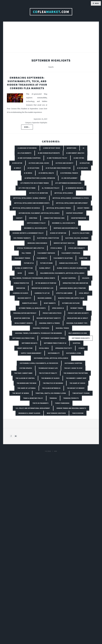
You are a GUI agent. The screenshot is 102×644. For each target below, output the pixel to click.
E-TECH (49, 451)
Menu (97, 3)
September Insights (30, 343)
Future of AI (29, 263)
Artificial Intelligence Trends (59, 208)
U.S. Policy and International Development (33, 408)
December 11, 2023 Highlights (64, 223)
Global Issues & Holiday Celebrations (72, 268)
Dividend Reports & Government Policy (28, 233)
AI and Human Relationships (49, 153)
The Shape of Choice (77, 383)
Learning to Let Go (42, 293)
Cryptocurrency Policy (36, 223)
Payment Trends (77, 308)
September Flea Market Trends (53, 338)
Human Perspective (21, 283)
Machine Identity (24, 298)
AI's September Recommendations (68, 183)
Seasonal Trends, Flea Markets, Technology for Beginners (39, 333)
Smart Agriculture (25, 348)
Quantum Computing (22, 318)
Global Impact (45, 268)
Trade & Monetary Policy (33, 398)
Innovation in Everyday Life (42, 288)
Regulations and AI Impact (78, 318)
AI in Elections (33, 168)
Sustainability (54, 353)
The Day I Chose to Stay (73, 368)
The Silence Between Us (51, 388)
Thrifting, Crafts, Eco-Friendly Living (51, 393)
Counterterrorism (79, 218)
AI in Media (28, 173)
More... (27, 127)
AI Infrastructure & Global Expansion (40, 178)
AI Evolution (85, 163)
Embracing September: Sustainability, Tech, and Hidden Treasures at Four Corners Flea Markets (27, 83)
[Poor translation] (13, 595)
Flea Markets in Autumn (63, 258)
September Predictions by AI (55, 343)
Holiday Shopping (69, 278)
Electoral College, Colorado (77, 238)
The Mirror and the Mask (27, 383)
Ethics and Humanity (77, 248)
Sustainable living (74, 353)
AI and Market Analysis (75, 153)
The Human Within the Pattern (76, 373)
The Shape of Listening (27, 388)
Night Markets (50, 303)
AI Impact (18, 168)
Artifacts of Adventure (39, 193)
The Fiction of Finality (48, 373)
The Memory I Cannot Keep (76, 378)
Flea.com (51, 12)
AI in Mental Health (46, 173)
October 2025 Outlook (71, 303)
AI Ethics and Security (64, 163)
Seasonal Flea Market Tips (77, 323)
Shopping (77, 343)
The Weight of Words (21, 393)
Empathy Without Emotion (64, 243)
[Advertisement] (51, 39)
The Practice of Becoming (53, 383)
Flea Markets (42, 258)
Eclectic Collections (81, 233)
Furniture (83, 258)
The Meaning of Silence (50, 378)
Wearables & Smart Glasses (29, 413)
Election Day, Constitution (48, 238)
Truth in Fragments (41, 403)
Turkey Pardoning (62, 403)
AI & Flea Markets (25, 153)
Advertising (72, 148)
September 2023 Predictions (23, 338)
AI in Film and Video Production (58, 168)
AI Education (17, 163)
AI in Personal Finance (69, 173)
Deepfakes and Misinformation (66, 228)
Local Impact (84, 293)
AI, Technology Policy (51, 188)
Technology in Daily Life (48, 368)
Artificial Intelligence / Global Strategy (30, 198)
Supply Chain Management (31, 353)
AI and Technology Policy (57, 158)
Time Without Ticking (81, 393)
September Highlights (81, 338)
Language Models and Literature (73, 288)
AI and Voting (79, 158)
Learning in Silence (21, 293)
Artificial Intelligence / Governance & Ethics (71, 198)
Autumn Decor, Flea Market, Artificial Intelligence (39, 213)
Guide (20, 273)
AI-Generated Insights (75, 188)
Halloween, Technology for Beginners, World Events (34, 278)
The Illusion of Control (25, 378)
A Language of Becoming (27, 148)
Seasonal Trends (62, 328)
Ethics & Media (56, 248)
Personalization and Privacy (25, 313)
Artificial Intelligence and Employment (72, 203)
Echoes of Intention (58, 233)
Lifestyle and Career (64, 293)
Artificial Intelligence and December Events (32, 203)
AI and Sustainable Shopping (29, 158)
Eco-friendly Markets (22, 238)
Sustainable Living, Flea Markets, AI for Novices (39, 363)
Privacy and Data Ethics (52, 313)
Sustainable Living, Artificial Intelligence (51, 358)
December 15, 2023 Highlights (36, 228)
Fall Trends (26, 253)
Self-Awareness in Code (78, 333)
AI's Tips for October (27, 188)
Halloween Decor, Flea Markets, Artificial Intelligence (62, 273)
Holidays (86, 278)
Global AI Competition (24, 268)
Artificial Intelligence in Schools (26, 208)
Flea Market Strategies (71, 253)
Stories (82, 348)
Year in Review (78, 413)
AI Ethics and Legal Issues (39, 163)
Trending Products (71, 398)
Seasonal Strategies (41, 328)
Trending (53, 398)
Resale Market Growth (24, 323)
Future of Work (46, 263)
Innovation (21, 288)
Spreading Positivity (64, 348)
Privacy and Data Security (78, 313)
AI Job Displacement (69, 178)
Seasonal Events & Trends (50, 323)
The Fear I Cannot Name (23, 373)
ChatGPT (19, 218)
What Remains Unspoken (56, 413)
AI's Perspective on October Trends (35, 183)
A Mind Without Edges (52, 148)
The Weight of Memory (76, 388)
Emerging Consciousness (37, 243)
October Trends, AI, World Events (32, 308)
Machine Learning (45, 298)
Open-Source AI (58, 308)
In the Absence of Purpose (46, 283)
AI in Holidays (83, 168)
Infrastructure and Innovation (75, 283)
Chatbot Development (75, 213)
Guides (31, 273)
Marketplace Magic (30, 303)
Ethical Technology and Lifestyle (31, 248)
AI (84, 148)
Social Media (44, 348)
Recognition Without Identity (49, 318)
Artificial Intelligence (64, 193)
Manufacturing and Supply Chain (71, 298)
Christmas (33, 218)
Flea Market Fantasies (46, 253)
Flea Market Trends (23, 258)
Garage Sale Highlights (69, 263)
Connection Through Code (54, 218)
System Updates (26, 368)
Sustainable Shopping (73, 363)
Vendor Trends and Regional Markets (71, 408)
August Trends (83, 208)
